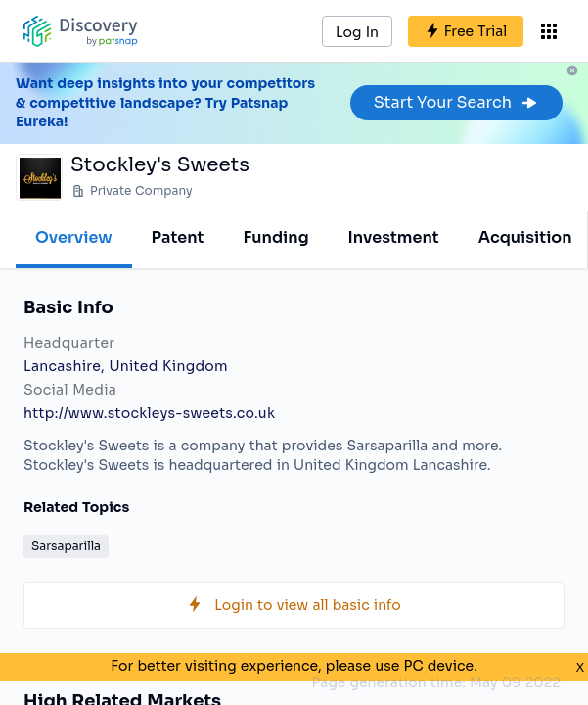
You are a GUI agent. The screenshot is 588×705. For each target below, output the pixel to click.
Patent (178, 237)
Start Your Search (456, 102)
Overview (74, 237)
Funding (275, 237)
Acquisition (525, 237)
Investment (394, 237)
